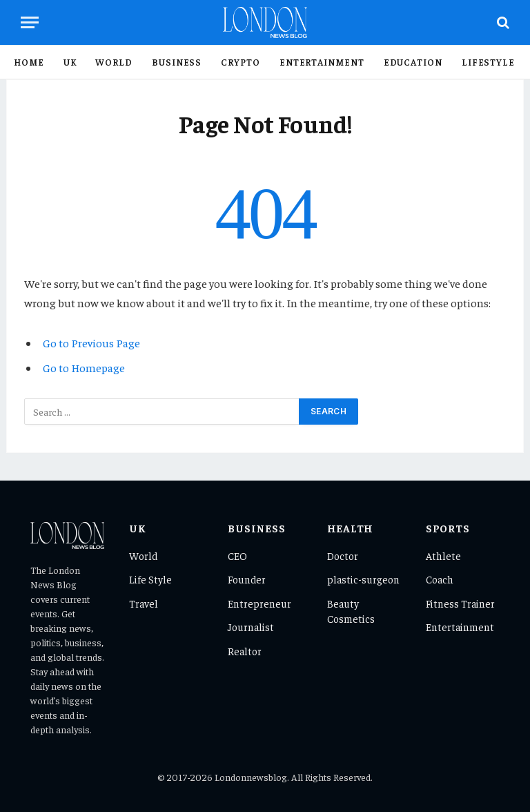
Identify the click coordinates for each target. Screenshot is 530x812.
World (114, 62)
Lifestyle (488, 62)
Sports (448, 528)
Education (413, 62)
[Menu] (30, 22)
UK (70, 62)
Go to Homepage (84, 368)
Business (177, 62)
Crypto (240, 62)
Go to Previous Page (91, 343)
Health (351, 528)
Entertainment (322, 62)
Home (29, 62)
